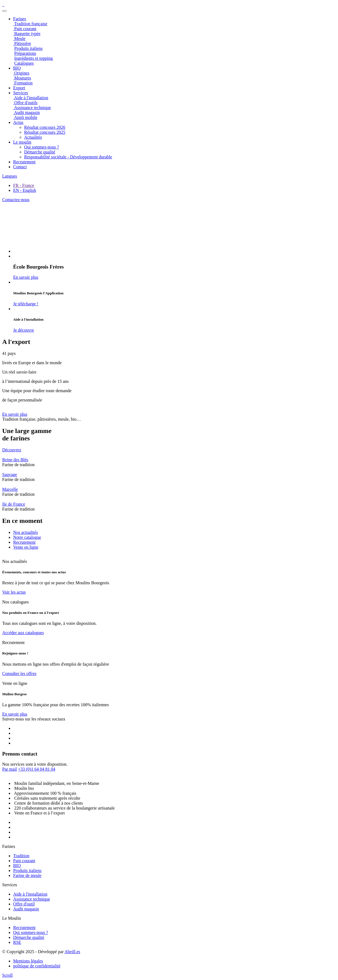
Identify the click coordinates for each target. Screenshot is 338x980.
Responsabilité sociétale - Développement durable (68, 157)
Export (19, 88)
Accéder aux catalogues (23, 633)
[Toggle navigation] (4, 11)
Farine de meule (27, 875)
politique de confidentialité (37, 966)
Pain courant (24, 861)
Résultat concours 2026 (45, 127)
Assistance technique (32, 899)
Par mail (10, 769)
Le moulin (22, 142)
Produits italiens (27, 871)
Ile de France (14, 504)
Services (21, 93)
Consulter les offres (19, 673)
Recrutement (24, 162)
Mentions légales (28, 961)
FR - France (24, 185)
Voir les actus (14, 592)
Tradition (21, 856)
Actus (18, 122)
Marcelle (10, 489)
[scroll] (7, 975)
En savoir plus (15, 414)
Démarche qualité (40, 152)
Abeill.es (72, 952)
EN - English (25, 190)
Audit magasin (26, 909)
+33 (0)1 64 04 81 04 (37, 769)
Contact (20, 167)
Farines (20, 19)
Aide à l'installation (30, 894)
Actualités (33, 137)
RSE (17, 942)
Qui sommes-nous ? (42, 147)
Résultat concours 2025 (45, 132)
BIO (17, 866)
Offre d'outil (24, 904)
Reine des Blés (15, 460)
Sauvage (10, 475)
